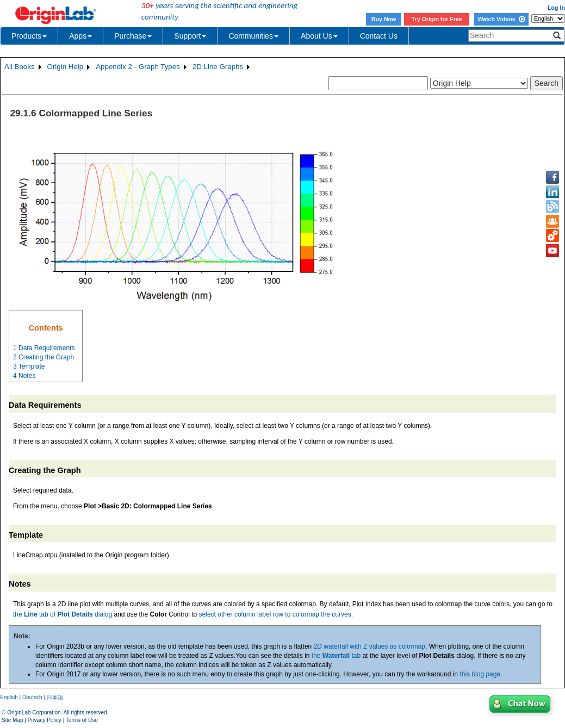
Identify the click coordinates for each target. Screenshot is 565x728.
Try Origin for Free (437, 19)
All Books (20, 67)
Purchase (133, 36)
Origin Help (66, 67)
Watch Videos (501, 19)
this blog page (480, 674)
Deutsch (32, 697)
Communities (253, 36)
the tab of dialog (63, 614)
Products (29, 36)
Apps (80, 36)
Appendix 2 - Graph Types (138, 67)
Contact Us (379, 36)
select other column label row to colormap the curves (275, 614)
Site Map (12, 720)
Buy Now (384, 19)
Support (190, 36)
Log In (556, 8)
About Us (319, 36)
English (9, 697)
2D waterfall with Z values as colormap (370, 646)
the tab (336, 656)
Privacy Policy (45, 720)
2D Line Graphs (218, 67)
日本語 (55, 697)
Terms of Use (82, 720)
